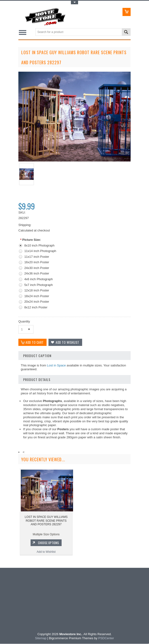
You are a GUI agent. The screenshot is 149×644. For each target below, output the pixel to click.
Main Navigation (23, 32)
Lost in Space (56, 366)
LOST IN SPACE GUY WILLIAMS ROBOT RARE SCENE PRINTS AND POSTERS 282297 (46, 521)
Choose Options (48, 543)
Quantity (24, 321)
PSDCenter (106, 638)
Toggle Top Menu (74, 3)
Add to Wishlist (46, 552)
